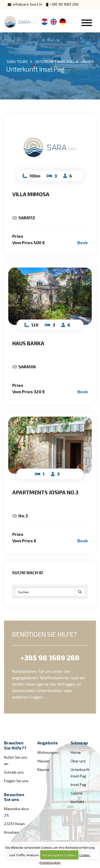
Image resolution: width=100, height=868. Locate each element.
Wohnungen (48, 752)
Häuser (43, 761)
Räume (43, 769)
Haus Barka (28, 343)
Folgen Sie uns (16, 781)
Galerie (77, 793)
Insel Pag (78, 784)
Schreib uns (14, 772)
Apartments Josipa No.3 (45, 492)
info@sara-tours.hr (25, 4)
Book (83, 242)
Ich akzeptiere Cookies (59, 855)
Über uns (78, 761)
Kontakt (77, 802)
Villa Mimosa (31, 194)
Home (76, 752)
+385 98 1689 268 (62, 4)
